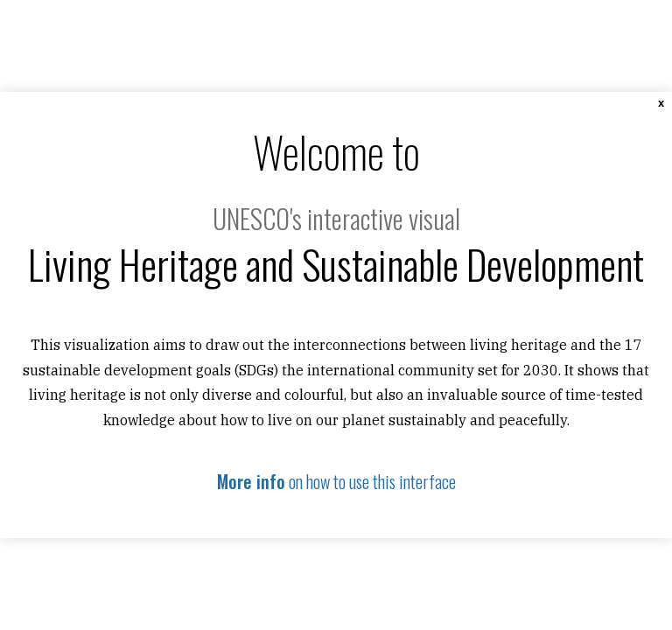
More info (251, 481)
